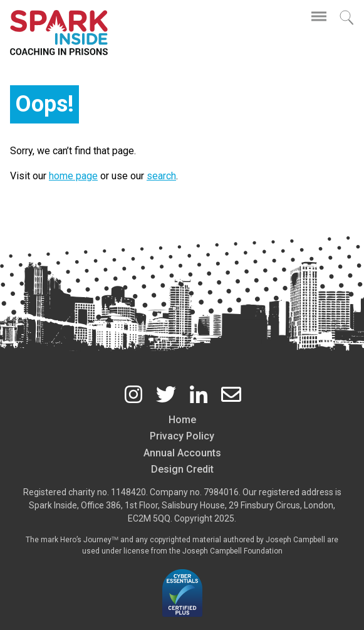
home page (73, 176)
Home (182, 420)
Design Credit (182, 469)
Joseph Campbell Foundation (232, 551)
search (161, 176)
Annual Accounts (182, 453)
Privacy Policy (182, 436)
